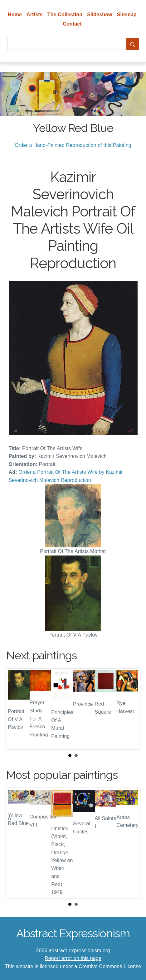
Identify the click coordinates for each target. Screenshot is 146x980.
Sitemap (127, 15)
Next (130, 709)
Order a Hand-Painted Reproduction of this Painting (73, 145)
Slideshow (100, 15)
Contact (72, 24)
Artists (35, 15)
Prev (16, 709)
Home (15, 15)
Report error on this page (73, 958)
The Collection (65, 15)
